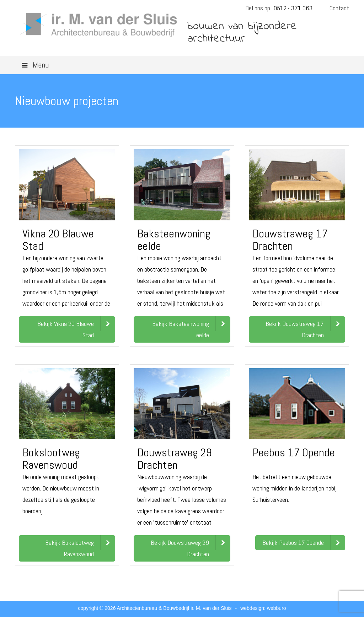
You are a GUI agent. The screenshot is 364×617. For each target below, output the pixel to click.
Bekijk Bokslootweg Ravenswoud (69, 548)
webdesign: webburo (263, 608)
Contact (339, 8)
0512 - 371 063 (293, 8)
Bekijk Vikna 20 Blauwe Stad (66, 329)
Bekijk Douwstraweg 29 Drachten (180, 548)
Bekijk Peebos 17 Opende (293, 543)
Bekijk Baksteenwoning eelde (181, 329)
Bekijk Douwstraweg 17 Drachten (295, 329)
